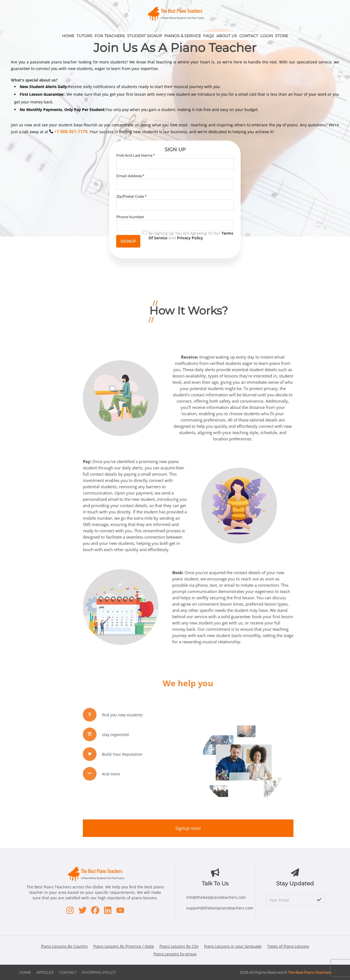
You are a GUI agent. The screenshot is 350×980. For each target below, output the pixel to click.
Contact (249, 36)
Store (282, 36)
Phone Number (130, 217)
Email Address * (130, 176)
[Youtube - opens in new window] (120, 910)
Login (267, 36)
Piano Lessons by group (175, 954)
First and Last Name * (135, 155)
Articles (45, 972)
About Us (227, 36)
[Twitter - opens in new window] (83, 910)
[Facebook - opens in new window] (95, 910)
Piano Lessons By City (179, 946)
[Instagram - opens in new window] (70, 910)
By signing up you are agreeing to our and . (191, 236)
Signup (128, 241)
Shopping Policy (99, 972)
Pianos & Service (183, 36)
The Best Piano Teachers (309, 972)
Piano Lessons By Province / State (124, 946)
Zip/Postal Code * (131, 196)
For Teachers (110, 36)
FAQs (209, 36)
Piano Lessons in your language (233, 946)
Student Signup (145, 36)
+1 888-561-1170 (71, 132)
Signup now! (188, 828)
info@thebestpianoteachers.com (216, 897)
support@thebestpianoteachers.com (220, 908)
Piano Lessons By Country (64, 946)
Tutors (84, 36)
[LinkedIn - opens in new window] (108, 910)
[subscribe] (319, 900)
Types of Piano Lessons (288, 946)
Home (68, 36)
